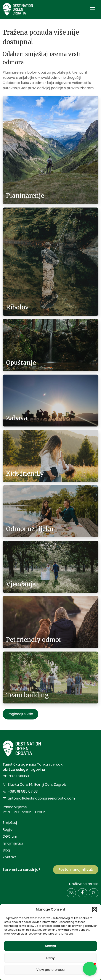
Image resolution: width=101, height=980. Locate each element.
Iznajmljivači (13, 843)
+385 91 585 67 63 (20, 791)
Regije (8, 830)
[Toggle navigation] (93, 9)
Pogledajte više (20, 714)
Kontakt (9, 857)
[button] (95, 909)
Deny (50, 958)
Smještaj (10, 823)
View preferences (50, 970)
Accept (51, 946)
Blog (6, 850)
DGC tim (10, 836)
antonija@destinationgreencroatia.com (39, 798)
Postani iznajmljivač (76, 870)
